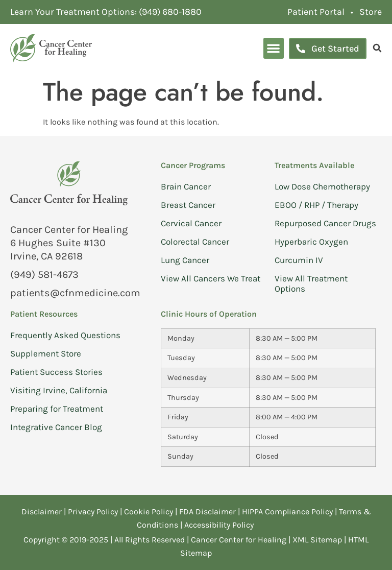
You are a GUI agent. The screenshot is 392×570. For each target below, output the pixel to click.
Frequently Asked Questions (65, 335)
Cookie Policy (149, 512)
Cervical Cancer (191, 223)
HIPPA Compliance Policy (288, 512)
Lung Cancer (185, 260)
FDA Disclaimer (207, 512)
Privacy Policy (94, 512)
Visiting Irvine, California (59, 390)
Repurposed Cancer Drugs (325, 223)
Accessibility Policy (220, 525)
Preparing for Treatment (57, 409)
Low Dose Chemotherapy (322, 186)
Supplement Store (46, 353)
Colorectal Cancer (195, 242)
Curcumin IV (299, 260)
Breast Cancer (188, 205)
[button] (274, 48)
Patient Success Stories (56, 372)
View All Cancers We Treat (211, 278)
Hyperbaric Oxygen (311, 242)
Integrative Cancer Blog (56, 427)
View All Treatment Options (311, 283)
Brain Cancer (186, 186)
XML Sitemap (317, 540)
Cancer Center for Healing (239, 540)
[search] (377, 48)
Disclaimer (42, 512)
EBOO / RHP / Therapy (316, 205)
